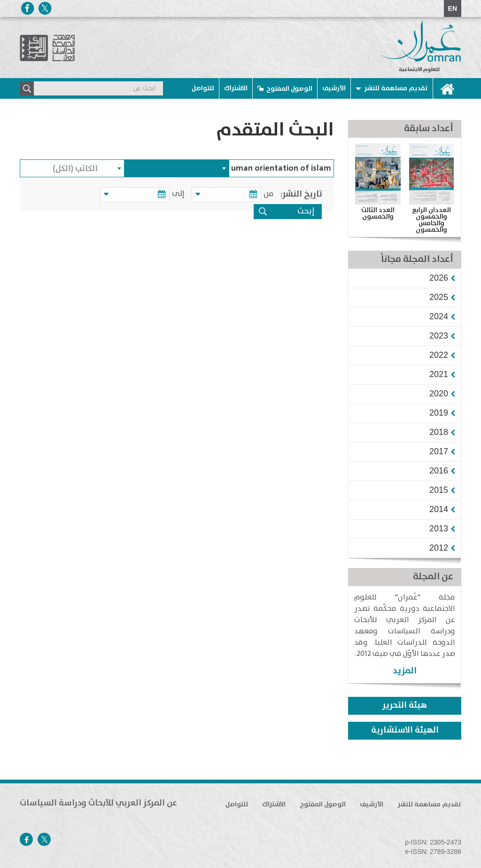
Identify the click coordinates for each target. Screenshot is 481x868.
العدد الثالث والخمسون (378, 213)
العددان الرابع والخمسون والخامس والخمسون (431, 220)
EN (453, 8)
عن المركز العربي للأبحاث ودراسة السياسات (98, 803)
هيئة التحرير (405, 705)
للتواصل (203, 88)
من (268, 194)
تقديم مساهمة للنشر (396, 88)
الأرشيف (334, 88)
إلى (180, 194)
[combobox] (177, 168)
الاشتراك (236, 88)
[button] (439, 278)
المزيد (405, 671)
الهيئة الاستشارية (405, 730)
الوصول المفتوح (289, 89)
